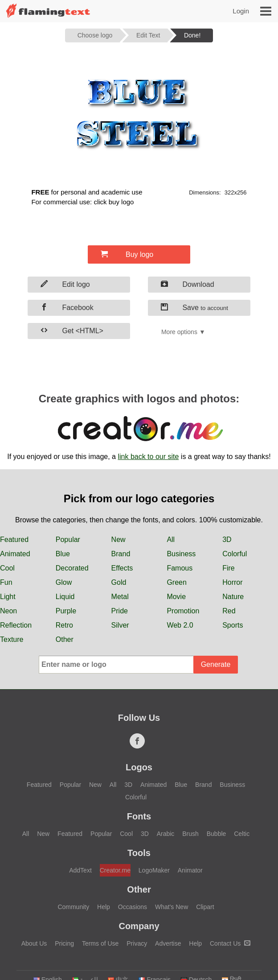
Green (176, 582)
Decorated (72, 568)
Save (194, 307)
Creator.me (115, 870)
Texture (12, 639)
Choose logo (95, 35)
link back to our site (148, 457)
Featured (14, 540)
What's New (172, 907)
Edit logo (65, 284)
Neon (8, 611)
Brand (121, 554)
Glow (64, 582)
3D (227, 540)
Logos (139, 767)
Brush (190, 834)
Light (8, 597)
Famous (180, 568)
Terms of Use (100, 943)
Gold (119, 582)
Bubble (217, 834)
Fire (229, 568)
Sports (233, 625)
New (119, 540)
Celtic (242, 834)
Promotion (183, 611)
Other (65, 639)
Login (241, 11)
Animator (190, 870)
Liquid (65, 597)
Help (104, 907)
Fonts (139, 816)
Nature (233, 597)
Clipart (205, 907)
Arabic (166, 834)
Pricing (64, 943)
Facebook (67, 307)
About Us (34, 943)
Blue (63, 554)
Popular (68, 540)
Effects (122, 568)
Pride (120, 611)
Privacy (137, 943)
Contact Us (230, 943)
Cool (7, 568)
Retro (64, 625)
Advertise (168, 943)
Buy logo (127, 254)
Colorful (235, 554)
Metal (120, 597)
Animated (15, 554)
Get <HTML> (72, 331)
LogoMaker (154, 870)
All (171, 540)
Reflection (16, 625)
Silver (120, 625)
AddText (80, 870)
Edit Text (148, 35)
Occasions (133, 907)
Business (181, 554)
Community (73, 907)
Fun (6, 582)
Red (229, 611)
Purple (66, 611)
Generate (216, 664)
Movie (176, 597)
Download (188, 284)
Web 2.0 (180, 625)
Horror (232, 582)
